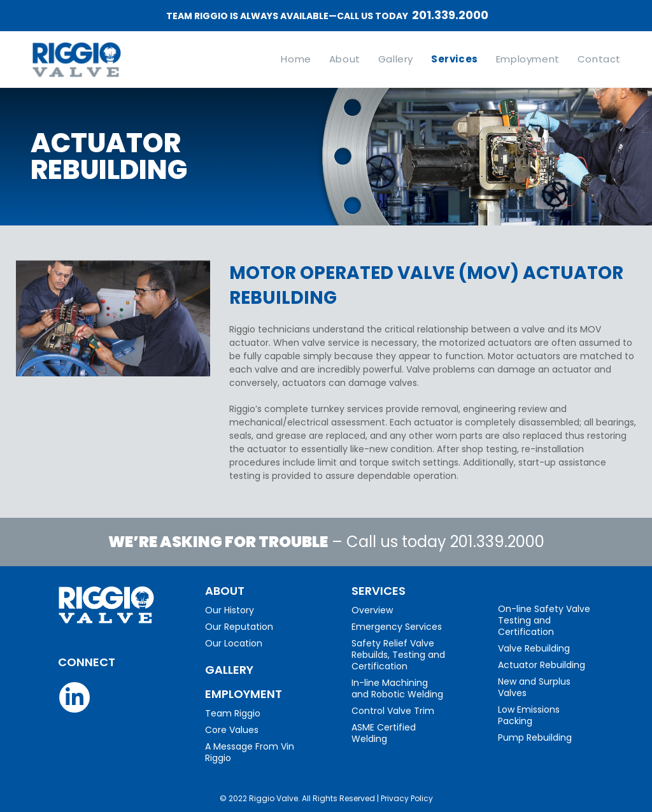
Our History (230, 610)
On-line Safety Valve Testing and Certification (544, 620)
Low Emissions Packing (529, 715)
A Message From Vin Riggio (250, 752)
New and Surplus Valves (534, 687)
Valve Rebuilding (534, 648)
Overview (372, 610)
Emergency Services (397, 627)
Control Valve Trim (393, 711)
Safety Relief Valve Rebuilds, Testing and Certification (398, 655)
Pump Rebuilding (535, 737)
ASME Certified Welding (384, 733)
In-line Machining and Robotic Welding (397, 688)
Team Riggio (233, 713)
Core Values (232, 730)
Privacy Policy (407, 798)
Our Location (234, 643)
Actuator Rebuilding (542, 665)
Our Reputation (239, 627)
